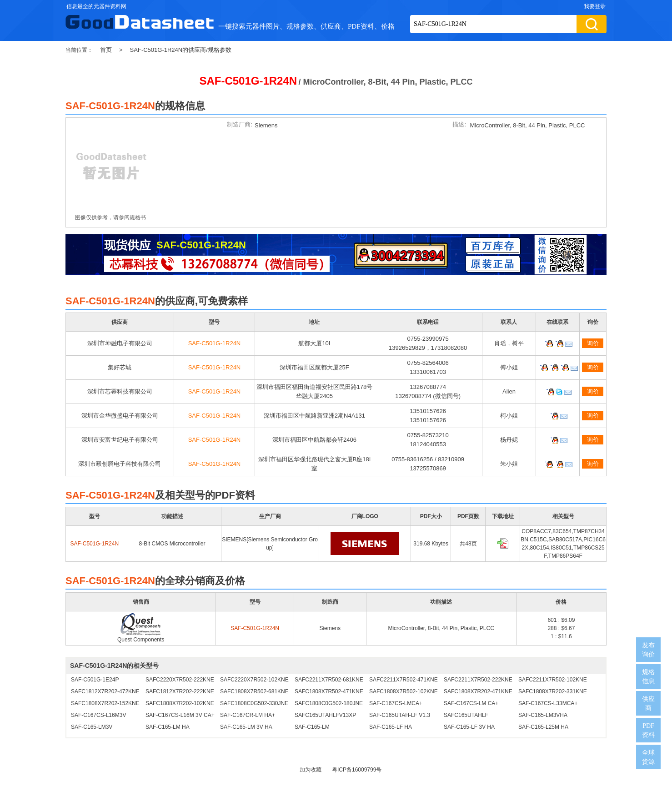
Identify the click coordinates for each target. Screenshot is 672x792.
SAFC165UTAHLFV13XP (325, 715)
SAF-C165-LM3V (92, 727)
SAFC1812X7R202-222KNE (180, 691)
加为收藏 (311, 770)
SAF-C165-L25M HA (543, 727)
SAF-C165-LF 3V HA (469, 727)
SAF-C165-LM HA (168, 727)
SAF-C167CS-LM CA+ (471, 703)
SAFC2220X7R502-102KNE (254, 680)
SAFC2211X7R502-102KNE (553, 680)
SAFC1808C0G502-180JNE (329, 703)
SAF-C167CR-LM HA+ (248, 715)
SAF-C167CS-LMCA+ (396, 703)
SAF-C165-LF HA (391, 727)
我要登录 (595, 6)
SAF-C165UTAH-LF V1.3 (400, 715)
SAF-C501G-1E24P (95, 680)
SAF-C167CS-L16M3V (98, 715)
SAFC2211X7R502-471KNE (404, 680)
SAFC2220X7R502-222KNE (180, 680)
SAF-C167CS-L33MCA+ (548, 703)
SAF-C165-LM (312, 727)
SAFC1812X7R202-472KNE (105, 691)
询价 (593, 343)
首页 (106, 50)
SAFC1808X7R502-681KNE (254, 691)
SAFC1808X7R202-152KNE (105, 703)
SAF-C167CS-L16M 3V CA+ (180, 715)
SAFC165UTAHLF (466, 715)
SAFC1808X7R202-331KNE (553, 691)
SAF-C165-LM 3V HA (246, 727)
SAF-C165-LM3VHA (543, 715)
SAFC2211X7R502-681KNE (329, 680)
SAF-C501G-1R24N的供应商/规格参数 (181, 50)
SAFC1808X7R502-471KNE (329, 691)
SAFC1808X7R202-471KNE (478, 691)
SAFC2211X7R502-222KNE (478, 680)
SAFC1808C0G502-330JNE (254, 703)
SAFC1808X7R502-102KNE (404, 691)
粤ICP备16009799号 (357, 770)
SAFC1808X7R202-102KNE (180, 703)
